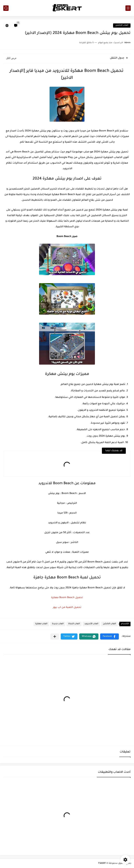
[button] (109, 636)
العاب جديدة (58, 624)
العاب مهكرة (41, 624)
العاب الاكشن (122, 25)
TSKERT (102, 863)
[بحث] (6, 8)
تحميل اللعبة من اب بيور (67, 608)
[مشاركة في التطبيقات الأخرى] (55, 636)
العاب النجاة (74, 624)
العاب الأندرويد (91, 624)
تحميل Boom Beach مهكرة (67, 598)
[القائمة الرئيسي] (128, 8)
